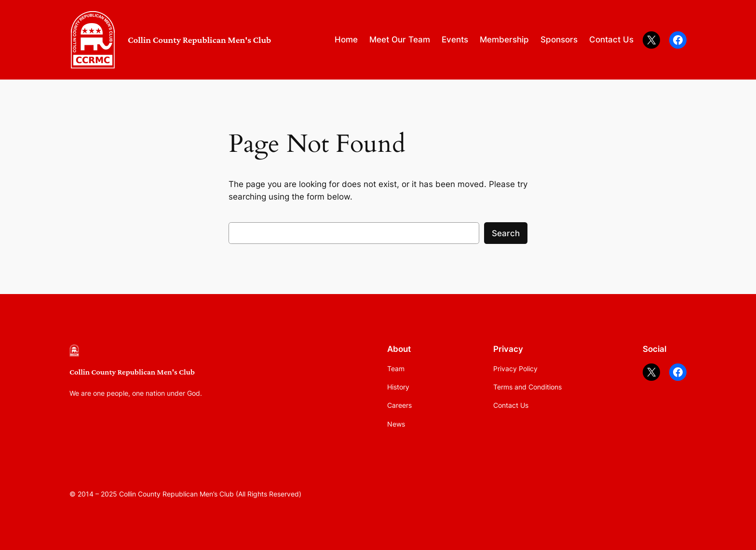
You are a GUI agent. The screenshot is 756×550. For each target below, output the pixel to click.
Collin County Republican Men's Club (199, 40)
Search (506, 233)
